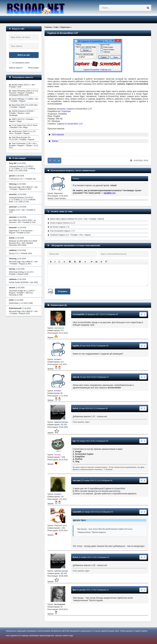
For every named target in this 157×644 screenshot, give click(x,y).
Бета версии (58, 134)
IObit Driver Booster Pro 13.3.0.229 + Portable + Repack (22, 138)
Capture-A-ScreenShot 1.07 (70, 124)
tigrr (74, 441)
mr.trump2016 (78, 314)
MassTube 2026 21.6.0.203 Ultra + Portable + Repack (23, 106)
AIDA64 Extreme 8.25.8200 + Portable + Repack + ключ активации (22, 113)
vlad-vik (76, 377)
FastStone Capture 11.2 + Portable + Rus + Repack (71, 235)
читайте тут (110, 193)
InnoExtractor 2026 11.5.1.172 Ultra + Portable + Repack (22, 132)
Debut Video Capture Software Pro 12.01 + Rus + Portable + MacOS (77, 219)
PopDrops (66, 111)
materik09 (77, 512)
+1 (54, 161)
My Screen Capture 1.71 (60, 227)
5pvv (75, 590)
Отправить (63, 291)
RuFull (75, 408)
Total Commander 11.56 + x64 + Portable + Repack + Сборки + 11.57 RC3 (24, 146)
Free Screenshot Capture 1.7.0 (62, 231)
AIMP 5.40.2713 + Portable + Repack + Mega (22, 120)
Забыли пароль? (16, 68)
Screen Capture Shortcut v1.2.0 (63, 223)
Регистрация (33, 68)
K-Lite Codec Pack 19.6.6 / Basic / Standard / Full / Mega (23, 126)
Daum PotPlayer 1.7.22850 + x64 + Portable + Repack (24, 100)
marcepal (77, 481)
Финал (55, 141)
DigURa (76, 346)
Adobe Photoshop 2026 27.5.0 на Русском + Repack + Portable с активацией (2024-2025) (24, 93)
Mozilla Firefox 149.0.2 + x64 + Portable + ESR (23, 86)
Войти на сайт (24, 55)
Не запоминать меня (21, 63)
